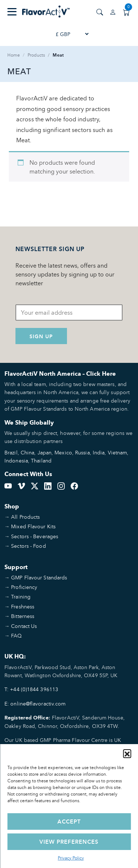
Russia (82, 452)
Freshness (23, 606)
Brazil (11, 452)
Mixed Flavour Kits (33, 526)
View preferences (69, 842)
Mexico (63, 452)
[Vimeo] (21, 485)
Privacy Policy (71, 858)
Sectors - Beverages (35, 536)
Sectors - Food (28, 546)
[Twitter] (35, 485)
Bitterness (23, 616)
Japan (45, 452)
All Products (25, 517)
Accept (69, 821)
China (28, 452)
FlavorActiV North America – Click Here (60, 374)
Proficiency (24, 587)
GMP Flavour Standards (39, 577)
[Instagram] (61, 485)
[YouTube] (8, 485)
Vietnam (118, 452)
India (99, 452)
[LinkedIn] (48, 485)
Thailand (41, 460)
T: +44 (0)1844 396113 (31, 689)
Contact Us (24, 626)
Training (21, 596)
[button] (127, 753)
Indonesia (16, 460)
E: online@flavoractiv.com (35, 703)
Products (36, 55)
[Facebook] (74, 485)
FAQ (16, 635)
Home (14, 55)
